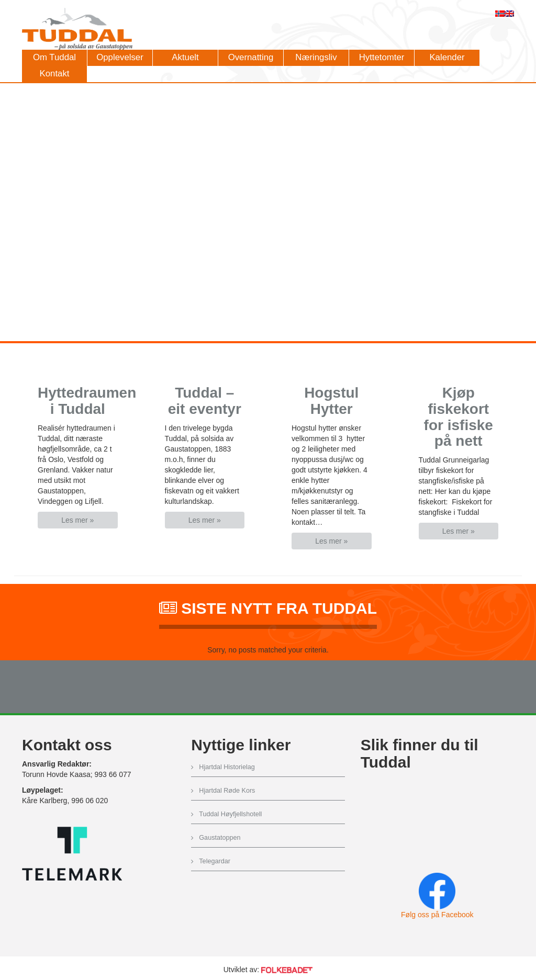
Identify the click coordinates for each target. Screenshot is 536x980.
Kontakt (55, 74)
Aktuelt (185, 57)
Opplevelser (120, 57)
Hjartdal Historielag (227, 767)
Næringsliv (316, 57)
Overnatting (251, 57)
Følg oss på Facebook (437, 915)
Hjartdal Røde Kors (227, 791)
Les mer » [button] (77, 520)
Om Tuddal (54, 57)
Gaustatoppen (220, 838)
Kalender (447, 57)
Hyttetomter (382, 57)
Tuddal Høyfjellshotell (230, 814)
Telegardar (215, 861)
